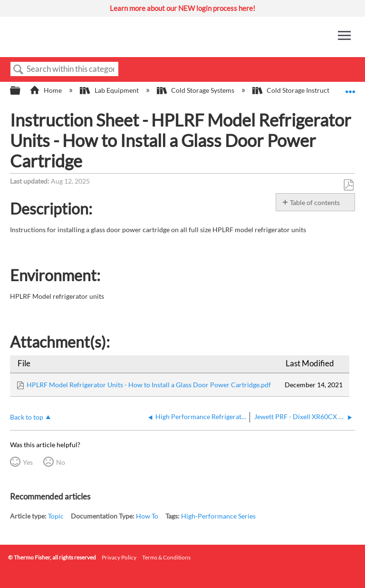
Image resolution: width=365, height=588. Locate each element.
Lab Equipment (110, 90)
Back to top (27, 417)
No (61, 462)
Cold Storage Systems (196, 90)
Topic (56, 516)
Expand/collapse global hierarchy (21, 91)
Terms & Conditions (166, 557)
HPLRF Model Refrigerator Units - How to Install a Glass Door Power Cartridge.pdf (149, 385)
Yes (28, 462)
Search (19, 70)
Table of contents (315, 202)
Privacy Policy (119, 557)
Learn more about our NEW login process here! (182, 8)
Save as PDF (348, 185)
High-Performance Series (218, 516)
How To (147, 516)
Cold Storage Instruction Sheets (307, 90)
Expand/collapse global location (350, 88)
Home (46, 90)
